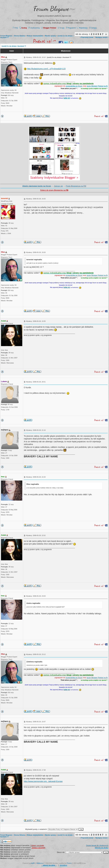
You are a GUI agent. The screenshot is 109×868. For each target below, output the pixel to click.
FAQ (15, 28)
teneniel (4, 198)
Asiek (3, 321)
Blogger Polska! (49, 28)
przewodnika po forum (74, 86)
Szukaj (23, 28)
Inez (3, 477)
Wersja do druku (102, 848)
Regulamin (71, 28)
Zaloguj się (58, 186)
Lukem (4, 381)
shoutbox (63, 865)
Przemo (69, 863)
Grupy (61, 28)
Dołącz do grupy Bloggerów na (54, 190)
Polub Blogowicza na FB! (76, 186)
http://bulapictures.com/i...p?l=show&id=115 (46, 69)
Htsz (3, 57)
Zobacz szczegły (37, 845)
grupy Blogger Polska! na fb (97, 86)
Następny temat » (102, 37)
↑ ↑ (49, 865)
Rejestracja (82, 28)
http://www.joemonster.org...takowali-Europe (43, 781)
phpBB (33, 863)
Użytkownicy (34, 28)
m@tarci (5, 430)
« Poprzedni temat (87, 37)
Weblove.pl (40, 863)
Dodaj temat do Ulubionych (97, 845)
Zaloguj (93, 28)
